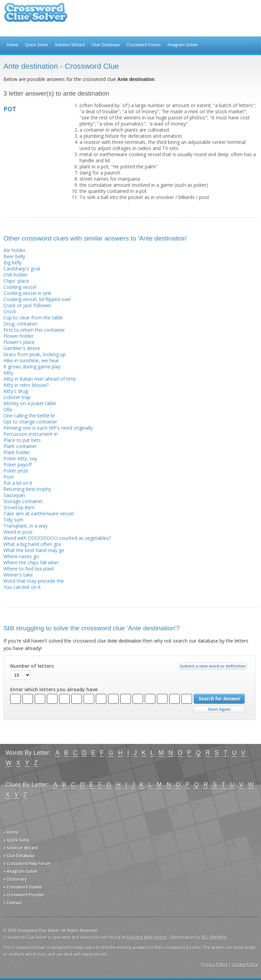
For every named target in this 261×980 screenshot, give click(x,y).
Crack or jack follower (27, 305)
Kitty (8, 373)
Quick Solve (37, 45)
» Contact (13, 903)
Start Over (219, 709)
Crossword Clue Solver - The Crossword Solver (36, 15)
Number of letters (32, 666)
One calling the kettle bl (29, 416)
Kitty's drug (16, 391)
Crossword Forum (143, 45)
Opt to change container (30, 422)
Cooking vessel (20, 287)
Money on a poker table (30, 403)
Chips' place (16, 281)
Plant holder (17, 452)
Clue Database (106, 45)
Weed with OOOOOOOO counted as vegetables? (57, 538)
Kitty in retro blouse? (26, 385)
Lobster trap (17, 397)
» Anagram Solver (21, 871)
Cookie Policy (245, 965)
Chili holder (15, 275)
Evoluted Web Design (147, 937)
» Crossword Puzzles (24, 895)
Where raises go (21, 556)
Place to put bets (22, 440)
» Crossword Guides (23, 887)
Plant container (20, 446)
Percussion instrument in (31, 434)
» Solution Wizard (21, 848)
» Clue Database (19, 856)
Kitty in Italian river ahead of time (40, 379)
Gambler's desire (22, 348)
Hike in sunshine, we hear (31, 360)
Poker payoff (18, 464)
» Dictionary (15, 879)
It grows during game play (32, 367)
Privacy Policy (214, 965)
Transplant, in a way (25, 526)
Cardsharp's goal (22, 269)
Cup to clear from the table (33, 318)
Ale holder (14, 250)
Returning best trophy (27, 489)
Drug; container (20, 324)
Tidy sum (13, 520)
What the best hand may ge (34, 550)
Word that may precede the (34, 581)
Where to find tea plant (29, 569)
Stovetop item (19, 507)
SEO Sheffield (214, 937)
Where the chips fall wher (31, 562)
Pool (8, 477)
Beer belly (14, 256)
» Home (11, 832)
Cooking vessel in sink (27, 293)
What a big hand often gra (32, 544)
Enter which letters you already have (54, 690)
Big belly (13, 262)
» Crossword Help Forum (27, 863)
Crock (10, 311)
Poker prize (16, 471)
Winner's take (18, 575)
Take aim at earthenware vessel (39, 513)
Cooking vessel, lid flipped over (37, 299)
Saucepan (14, 495)
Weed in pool (18, 532)
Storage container (23, 501)
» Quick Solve (16, 840)
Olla (8, 409)
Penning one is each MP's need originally (48, 428)
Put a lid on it (18, 483)
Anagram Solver (182, 45)
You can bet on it (22, 587)
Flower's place (19, 342)
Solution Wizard (70, 45)
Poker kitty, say (20, 458)
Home (13, 45)
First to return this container (34, 330)
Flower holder (19, 336)
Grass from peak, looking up (34, 354)
